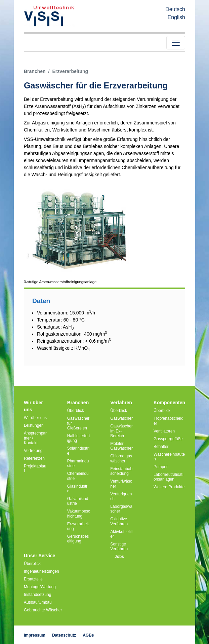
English (176, 17)
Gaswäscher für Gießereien (78, 423)
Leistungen (34, 425)
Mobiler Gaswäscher (121, 446)
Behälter (161, 447)
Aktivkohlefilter (121, 534)
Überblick (76, 411)
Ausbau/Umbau (38, 602)
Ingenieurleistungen (41, 571)
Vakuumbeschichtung (79, 514)
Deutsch (175, 9)
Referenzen (34, 458)
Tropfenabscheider (169, 421)
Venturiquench (121, 496)
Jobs (119, 557)
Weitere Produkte (169, 487)
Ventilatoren (164, 431)
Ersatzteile (33, 579)
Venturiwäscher (121, 484)
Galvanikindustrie (78, 501)
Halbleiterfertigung (79, 438)
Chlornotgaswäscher (121, 458)
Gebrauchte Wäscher (43, 610)
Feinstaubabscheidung (121, 471)
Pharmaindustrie (78, 463)
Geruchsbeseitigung (78, 539)
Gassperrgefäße (168, 439)
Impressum (35, 635)
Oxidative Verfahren (119, 521)
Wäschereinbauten (169, 457)
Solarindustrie (78, 451)
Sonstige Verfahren (119, 546)
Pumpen (161, 467)
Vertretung (33, 451)
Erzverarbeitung (78, 526)
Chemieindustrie (78, 476)
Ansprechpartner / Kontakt (35, 438)
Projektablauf (35, 468)
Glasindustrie (78, 489)
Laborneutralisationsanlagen (169, 477)
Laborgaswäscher (121, 509)
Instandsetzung (37, 595)
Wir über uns (35, 418)
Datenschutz (64, 635)
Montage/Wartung (40, 587)
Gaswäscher (121, 418)
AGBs (88, 635)
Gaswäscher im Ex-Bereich (121, 431)
